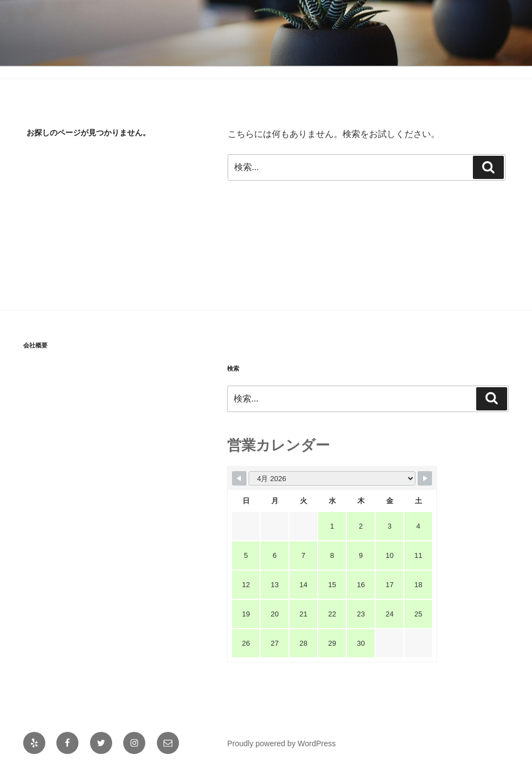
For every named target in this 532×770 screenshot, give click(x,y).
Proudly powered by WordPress (281, 743)
